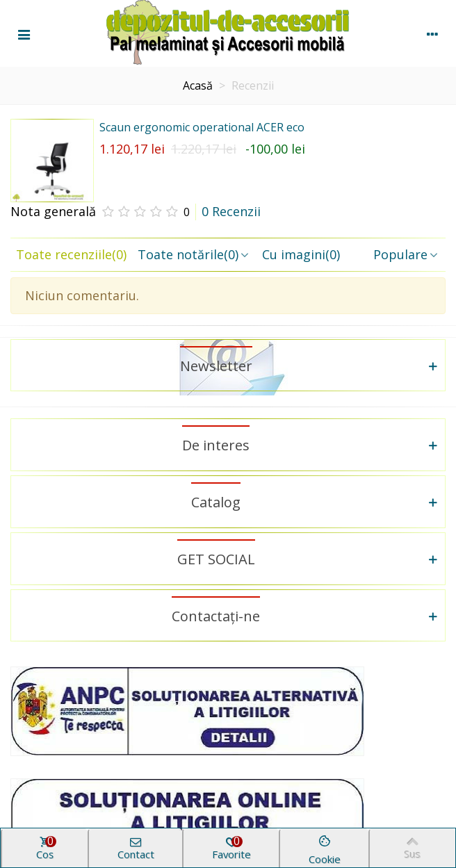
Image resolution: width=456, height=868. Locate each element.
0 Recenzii (231, 211)
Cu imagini (301, 254)
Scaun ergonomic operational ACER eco (202, 127)
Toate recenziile (71, 254)
